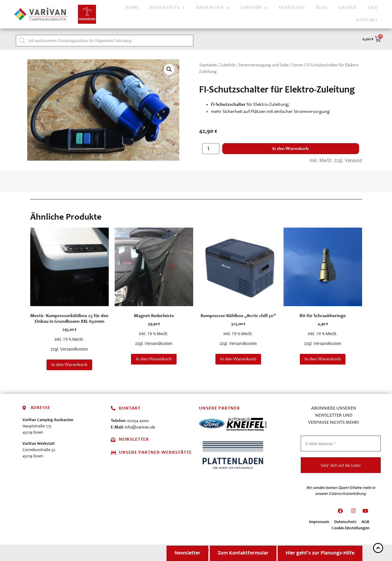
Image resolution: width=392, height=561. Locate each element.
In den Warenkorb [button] (69, 365)
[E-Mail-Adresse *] (341, 443)
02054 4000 (138, 421)
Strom (297, 65)
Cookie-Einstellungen (351, 528)
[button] (169, 69)
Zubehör (228, 65)
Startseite (208, 65)
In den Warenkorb (291, 149)
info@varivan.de (140, 427)
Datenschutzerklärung (347, 493)
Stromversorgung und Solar (264, 65)
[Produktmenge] (211, 149)
